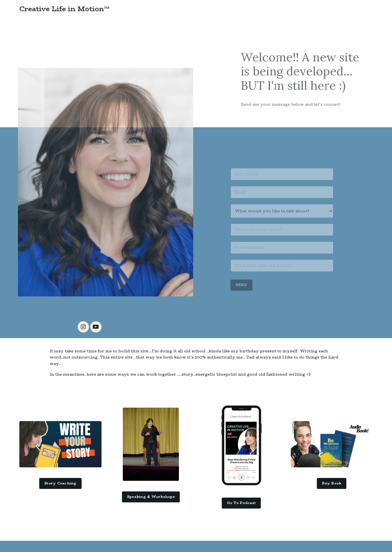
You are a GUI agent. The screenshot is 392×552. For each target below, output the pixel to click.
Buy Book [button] (332, 483)
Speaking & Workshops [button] (151, 497)
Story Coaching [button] (60, 483)
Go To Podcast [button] (241, 503)
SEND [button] (241, 291)
